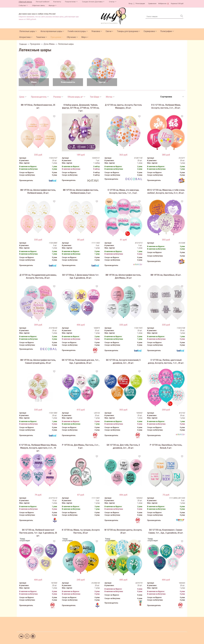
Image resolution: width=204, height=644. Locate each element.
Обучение (71, 37)
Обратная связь (38, 6)
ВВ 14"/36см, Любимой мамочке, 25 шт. (38, 106)
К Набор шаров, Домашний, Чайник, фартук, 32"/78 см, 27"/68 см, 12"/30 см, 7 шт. (81, 108)
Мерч (84, 37)
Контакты (57, 2)
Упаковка (96, 31)
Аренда (52, 6)
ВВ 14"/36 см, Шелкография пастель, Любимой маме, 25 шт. (38, 191)
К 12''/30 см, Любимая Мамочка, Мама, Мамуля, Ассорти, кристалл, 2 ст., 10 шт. (38, 448)
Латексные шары (27, 31)
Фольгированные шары (51, 31)
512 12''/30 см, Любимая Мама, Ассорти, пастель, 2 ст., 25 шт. (166, 106)
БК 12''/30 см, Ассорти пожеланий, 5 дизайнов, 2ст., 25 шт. (123, 361)
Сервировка (149, 31)
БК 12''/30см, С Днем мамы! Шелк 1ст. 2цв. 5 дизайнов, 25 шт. (81, 276)
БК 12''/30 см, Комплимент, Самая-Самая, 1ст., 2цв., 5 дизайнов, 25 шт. (166, 531)
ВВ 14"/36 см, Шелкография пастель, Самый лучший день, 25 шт (38, 361)
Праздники (56, 37)
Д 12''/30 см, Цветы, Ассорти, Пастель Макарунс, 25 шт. (123, 106)
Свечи (108, 31)
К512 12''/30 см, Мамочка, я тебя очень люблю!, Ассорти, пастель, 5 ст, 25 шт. (166, 191)
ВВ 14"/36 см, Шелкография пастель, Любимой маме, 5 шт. (81, 191)
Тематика (41, 37)
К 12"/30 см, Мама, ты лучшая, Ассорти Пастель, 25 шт (81, 531)
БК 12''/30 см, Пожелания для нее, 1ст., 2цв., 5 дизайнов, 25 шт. (81, 361)
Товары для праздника (128, 31)
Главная (23, 44)
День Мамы (49, 44)
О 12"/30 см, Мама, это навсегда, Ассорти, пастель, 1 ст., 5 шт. (123, 191)
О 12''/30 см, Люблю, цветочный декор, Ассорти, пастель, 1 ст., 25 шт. (166, 361)
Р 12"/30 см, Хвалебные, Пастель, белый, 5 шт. (166, 446)
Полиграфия (166, 31)
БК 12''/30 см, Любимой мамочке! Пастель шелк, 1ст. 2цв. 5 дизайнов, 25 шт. (38, 533)
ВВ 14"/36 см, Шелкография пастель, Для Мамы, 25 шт (123, 276)
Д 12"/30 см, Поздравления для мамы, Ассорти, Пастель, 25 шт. (38, 276)
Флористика (25, 37)
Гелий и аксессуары (77, 31)
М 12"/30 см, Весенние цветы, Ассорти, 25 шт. (123, 531)
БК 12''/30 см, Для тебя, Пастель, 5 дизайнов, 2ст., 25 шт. (123, 446)
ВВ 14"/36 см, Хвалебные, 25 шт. (166, 275)
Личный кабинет (43, 2)
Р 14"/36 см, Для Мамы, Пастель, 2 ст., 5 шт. (81, 446)
